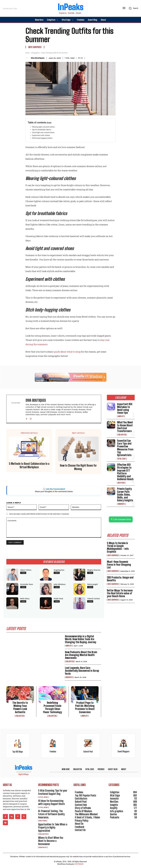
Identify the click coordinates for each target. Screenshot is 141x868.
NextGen (121, 483)
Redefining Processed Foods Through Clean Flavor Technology (53, 707)
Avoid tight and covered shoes (43, 133)
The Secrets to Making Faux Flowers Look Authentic (20, 707)
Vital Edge (122, 459)
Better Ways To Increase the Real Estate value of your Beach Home (120, 593)
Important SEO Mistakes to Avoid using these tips (125, 408)
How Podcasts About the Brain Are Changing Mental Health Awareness (81, 655)
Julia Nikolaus (60, 584)
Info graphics (35, 47)
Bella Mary (25, 599)
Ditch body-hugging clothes (42, 138)
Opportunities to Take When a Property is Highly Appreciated (53, 828)
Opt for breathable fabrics (42, 130)
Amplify (69, 646)
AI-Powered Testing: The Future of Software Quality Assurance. (51, 814)
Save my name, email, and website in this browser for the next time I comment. (39, 514)
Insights (69, 677)
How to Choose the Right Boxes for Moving (78, 467)
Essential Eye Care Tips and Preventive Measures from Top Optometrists (125, 448)
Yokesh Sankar (94, 599)
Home (28, 53)
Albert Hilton (26, 570)
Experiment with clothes (41, 135)
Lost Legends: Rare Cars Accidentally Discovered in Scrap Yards (82, 671)
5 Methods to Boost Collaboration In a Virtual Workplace (29, 465)
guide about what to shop (67, 352)
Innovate (121, 504)
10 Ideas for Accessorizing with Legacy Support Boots (51, 802)
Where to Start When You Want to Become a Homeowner (51, 841)
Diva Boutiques (38, 58)
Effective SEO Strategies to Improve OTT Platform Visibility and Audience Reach (125, 472)
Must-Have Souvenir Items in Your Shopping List (119, 565)
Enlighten (70, 662)
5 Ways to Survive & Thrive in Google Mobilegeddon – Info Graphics (118, 547)
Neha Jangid (92, 584)
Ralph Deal (58, 599)
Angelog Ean (59, 570)
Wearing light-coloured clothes (43, 127)
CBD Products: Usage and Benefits (120, 579)
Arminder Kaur (27, 584)
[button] (133, 8)
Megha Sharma (94, 570)
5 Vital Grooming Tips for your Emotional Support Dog (53, 792)
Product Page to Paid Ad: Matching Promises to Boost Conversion (85, 707)
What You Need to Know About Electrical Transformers (125, 427)
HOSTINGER (79, 864)
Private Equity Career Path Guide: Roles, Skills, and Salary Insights (125, 495)
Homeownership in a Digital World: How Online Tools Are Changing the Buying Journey (81, 639)
